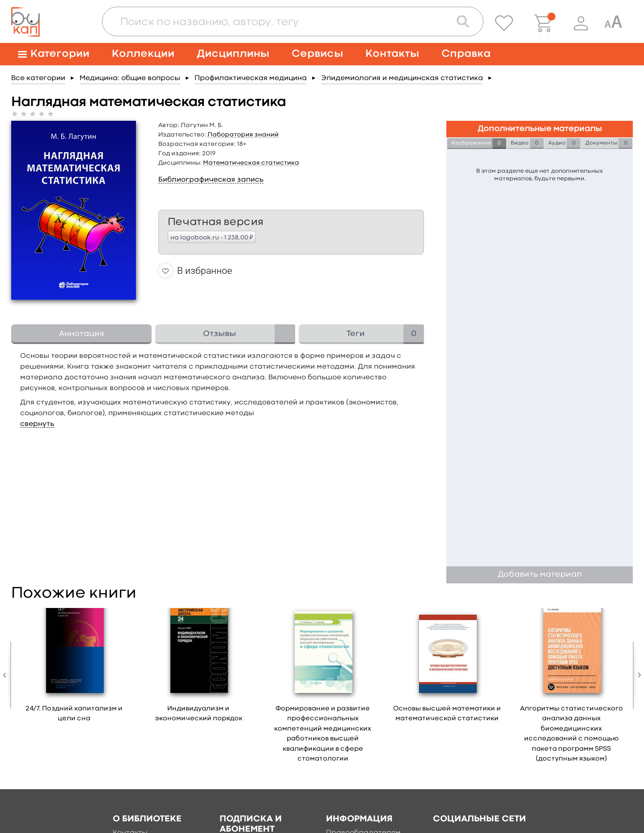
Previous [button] (7, 675)
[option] (74, 668)
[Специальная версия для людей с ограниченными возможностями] (613, 23)
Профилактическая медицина (251, 78)
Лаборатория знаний (243, 135)
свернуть (37, 424)
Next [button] (637, 675)
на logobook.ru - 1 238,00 (212, 237)
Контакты (392, 54)
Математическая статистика (251, 163)
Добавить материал (540, 575)
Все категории (38, 78)
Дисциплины (233, 54)
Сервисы (317, 54)
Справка (466, 54)
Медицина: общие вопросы (130, 78)
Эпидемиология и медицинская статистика (402, 78)
